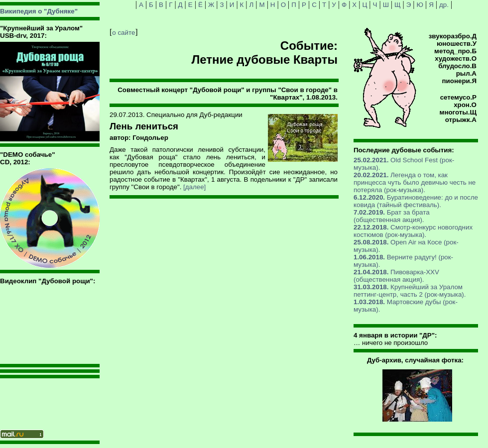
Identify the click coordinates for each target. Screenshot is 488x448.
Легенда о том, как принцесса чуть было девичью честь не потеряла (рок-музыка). (415, 182)
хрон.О (465, 105)
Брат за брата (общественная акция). (392, 216)
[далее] (194, 187)
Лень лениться (144, 126)
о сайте (123, 33)
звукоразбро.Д (453, 36)
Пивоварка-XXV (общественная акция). (396, 276)
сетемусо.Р (458, 97)
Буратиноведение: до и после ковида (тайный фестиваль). (416, 201)
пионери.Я (459, 81)
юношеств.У (457, 44)
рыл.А (466, 73)
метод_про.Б (455, 51)
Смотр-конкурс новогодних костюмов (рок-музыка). (413, 231)
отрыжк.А (461, 120)
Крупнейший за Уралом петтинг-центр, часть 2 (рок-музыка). (410, 291)
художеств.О (456, 58)
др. (444, 5)
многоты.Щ (458, 112)
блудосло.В (457, 66)
